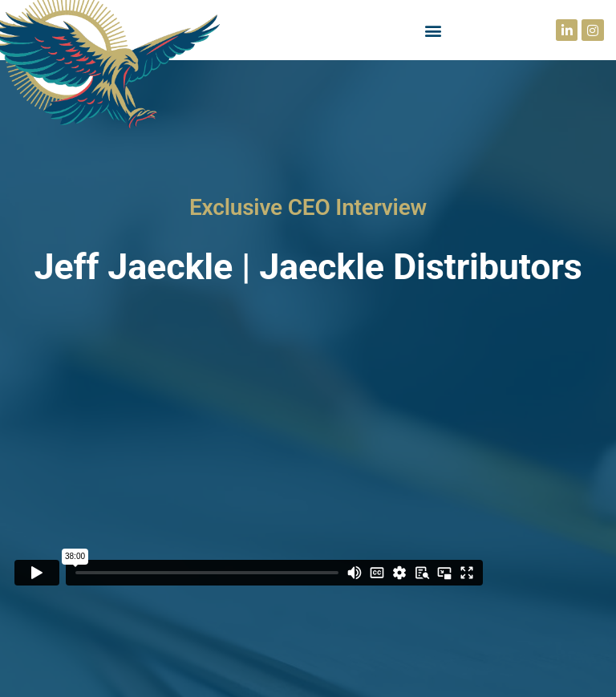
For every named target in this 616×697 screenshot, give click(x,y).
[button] (434, 30)
